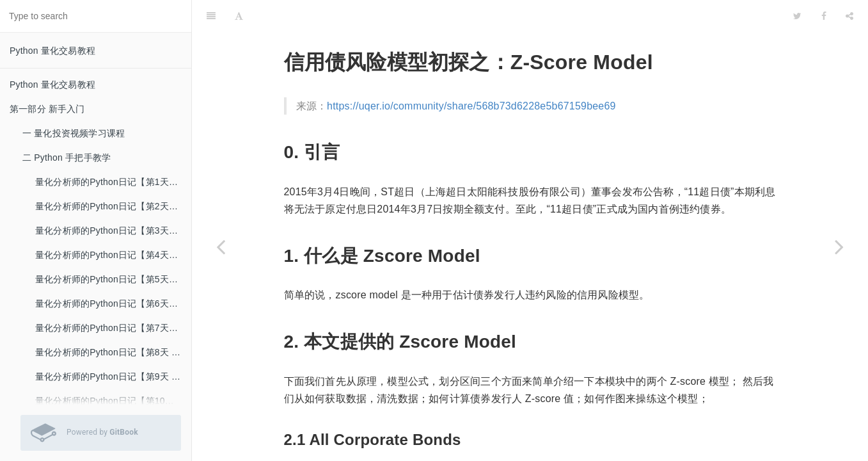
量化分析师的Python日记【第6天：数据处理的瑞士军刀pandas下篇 (113, 303)
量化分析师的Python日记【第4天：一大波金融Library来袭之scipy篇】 (113, 255)
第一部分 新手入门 (47, 109)
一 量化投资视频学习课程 (74, 133)
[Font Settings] (239, 16)
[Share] (849, 16)
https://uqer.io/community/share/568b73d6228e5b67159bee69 (471, 106)
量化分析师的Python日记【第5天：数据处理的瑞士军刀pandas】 (113, 279)
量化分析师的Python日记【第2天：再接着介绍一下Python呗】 (113, 206)
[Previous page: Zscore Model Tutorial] (221, 247)
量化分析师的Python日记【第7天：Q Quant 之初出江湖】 (113, 328)
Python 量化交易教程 (52, 51)
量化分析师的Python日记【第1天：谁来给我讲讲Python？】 (113, 182)
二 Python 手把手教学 (67, 158)
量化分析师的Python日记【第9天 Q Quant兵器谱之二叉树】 (113, 376)
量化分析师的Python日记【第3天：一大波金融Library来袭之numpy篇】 (113, 230)
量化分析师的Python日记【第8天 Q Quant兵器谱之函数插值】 (113, 352)
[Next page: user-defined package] (839, 247)
